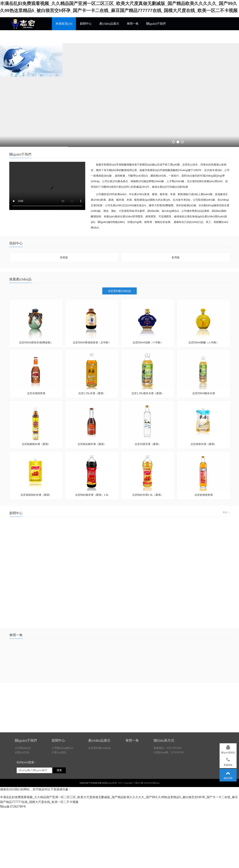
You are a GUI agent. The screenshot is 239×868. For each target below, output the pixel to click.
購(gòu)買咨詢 (228, 749)
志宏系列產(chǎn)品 (119, 291)
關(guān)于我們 (156, 24)
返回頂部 (228, 774)
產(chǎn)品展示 (109, 24)
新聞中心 (86, 24)
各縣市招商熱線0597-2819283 (75, 37)
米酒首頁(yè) (64, 24)
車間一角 (133, 24)
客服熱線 (228, 761)
